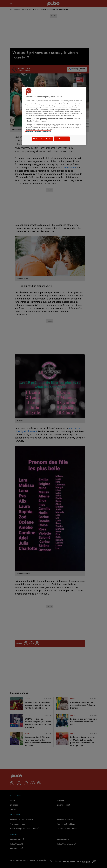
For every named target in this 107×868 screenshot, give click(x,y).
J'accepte (62, 139)
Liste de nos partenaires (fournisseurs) (38, 131)
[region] (54, 116)
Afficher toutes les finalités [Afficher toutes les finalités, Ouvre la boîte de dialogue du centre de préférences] (42, 139)
